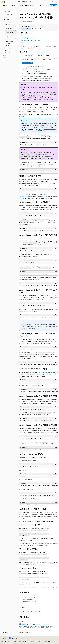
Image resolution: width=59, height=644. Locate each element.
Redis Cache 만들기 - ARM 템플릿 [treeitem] (10, 42)
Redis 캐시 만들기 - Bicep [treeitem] (11, 39)
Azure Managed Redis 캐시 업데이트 (28, 39)
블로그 (15, 641)
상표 (49, 641)
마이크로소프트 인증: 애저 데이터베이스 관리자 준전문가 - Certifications (35, 625)
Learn (21, 10)
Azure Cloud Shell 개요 (35, 73)
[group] (39, 172)
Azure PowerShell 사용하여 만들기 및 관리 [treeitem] (11, 32)
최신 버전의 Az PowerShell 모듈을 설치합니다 (34, 68)
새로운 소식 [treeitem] (6, 19)
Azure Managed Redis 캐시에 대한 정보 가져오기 (31, 41)
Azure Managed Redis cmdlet (29, 596)
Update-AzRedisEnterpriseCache (27, 206)
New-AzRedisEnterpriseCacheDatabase (28, 179)
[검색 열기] (53, 2)
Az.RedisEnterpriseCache (46, 87)
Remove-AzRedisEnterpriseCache (46, 372)
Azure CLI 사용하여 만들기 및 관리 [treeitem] (11, 36)
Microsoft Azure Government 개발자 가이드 (31, 545)
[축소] (16, 9)
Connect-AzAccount (28, 70)
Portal (47, 5)
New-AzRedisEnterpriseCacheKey (47, 339)
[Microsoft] (2, 2)
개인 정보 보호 (25, 641)
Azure (25, 10)
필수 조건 (22, 35)
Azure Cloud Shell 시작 (39, 60)
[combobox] (9, 12)
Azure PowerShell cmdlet (28, 600)
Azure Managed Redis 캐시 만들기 (27, 37)
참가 (20, 641)
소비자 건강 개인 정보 (35, 641)
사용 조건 (45, 641)
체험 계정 (42, 55)
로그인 (56, 2)
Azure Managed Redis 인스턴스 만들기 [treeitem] (11, 28)
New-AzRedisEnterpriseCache (26, 108)
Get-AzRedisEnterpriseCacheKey (44, 296)
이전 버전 (10, 641)
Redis (30, 10)
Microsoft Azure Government (50, 544)
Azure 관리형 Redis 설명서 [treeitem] (8, 15)
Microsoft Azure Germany (48, 587)
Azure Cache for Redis (40, 100)
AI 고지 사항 (4, 641)
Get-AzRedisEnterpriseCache (26, 241)
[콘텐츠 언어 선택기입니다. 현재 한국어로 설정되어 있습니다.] (4, 638)
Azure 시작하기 (54, 5)
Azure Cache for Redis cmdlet (29, 598)
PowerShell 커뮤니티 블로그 (28, 601)
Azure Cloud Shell (41, 58)
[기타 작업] (57, 10)
